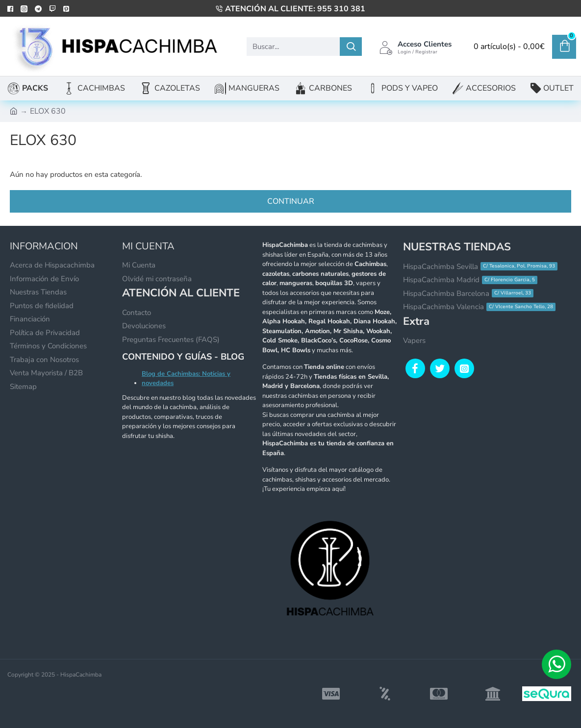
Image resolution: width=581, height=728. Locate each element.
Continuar (291, 201)
